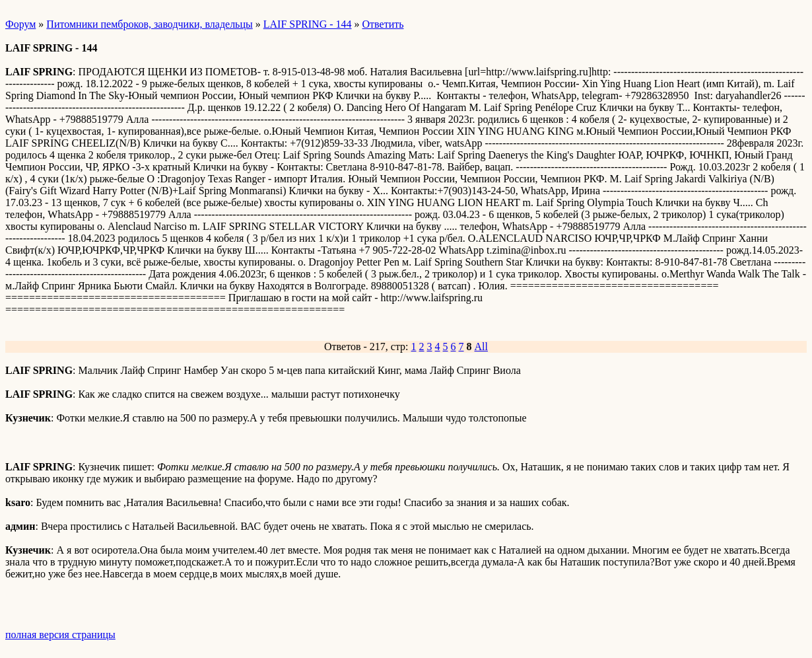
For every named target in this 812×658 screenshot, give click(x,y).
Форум (20, 24)
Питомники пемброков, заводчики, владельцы (149, 24)
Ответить (383, 24)
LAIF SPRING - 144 (308, 24)
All (481, 347)
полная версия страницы (60, 635)
